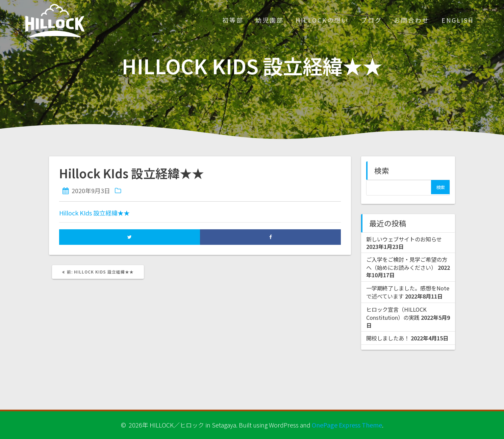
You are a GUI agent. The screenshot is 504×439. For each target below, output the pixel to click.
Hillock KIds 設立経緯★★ (94, 213)
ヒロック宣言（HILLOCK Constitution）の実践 (396, 313)
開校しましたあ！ (388, 338)
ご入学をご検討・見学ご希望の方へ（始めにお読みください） (407, 263)
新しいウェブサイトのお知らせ (404, 239)
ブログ (371, 20)
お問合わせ (412, 20)
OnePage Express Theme (347, 425)
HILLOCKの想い (322, 20)
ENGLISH (458, 20)
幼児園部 (270, 20)
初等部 (233, 20)
